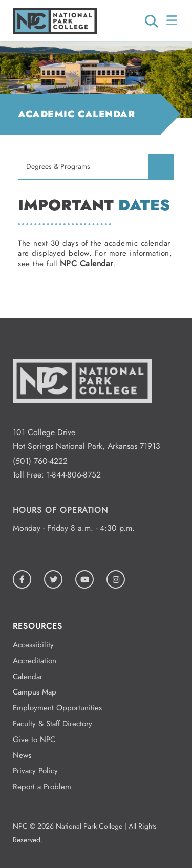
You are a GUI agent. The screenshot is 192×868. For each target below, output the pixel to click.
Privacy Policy (35, 771)
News (22, 755)
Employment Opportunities (57, 708)
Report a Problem (42, 787)
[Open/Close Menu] (173, 20)
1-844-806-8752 (74, 475)
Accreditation (35, 661)
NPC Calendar (87, 263)
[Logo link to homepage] (55, 31)
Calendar (28, 677)
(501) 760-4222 (40, 461)
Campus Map (35, 692)
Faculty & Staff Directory (52, 724)
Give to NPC (34, 740)
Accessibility (33, 645)
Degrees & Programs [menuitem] (58, 167)
